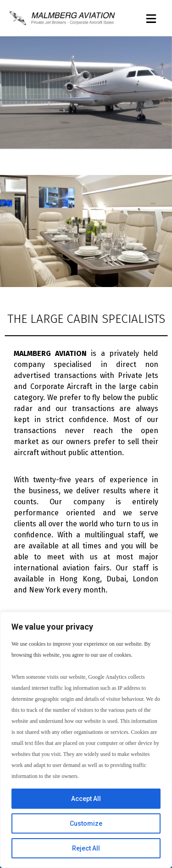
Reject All (86, 848)
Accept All (86, 799)
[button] (151, 19)
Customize (86, 823)
